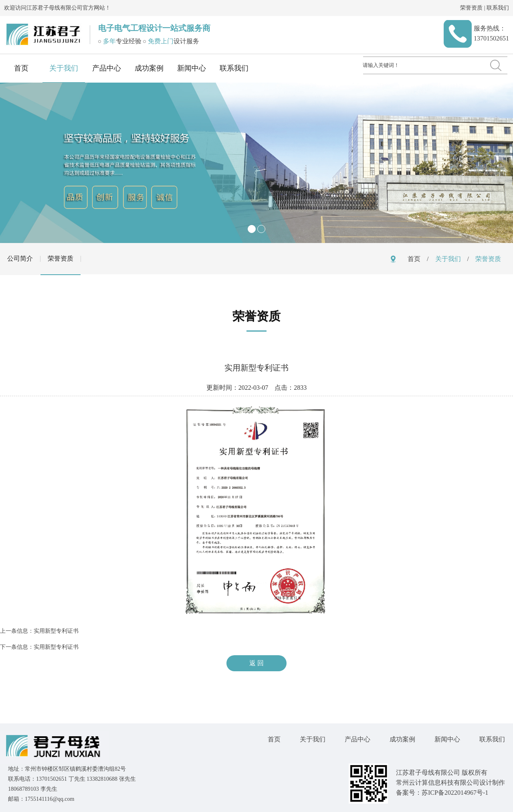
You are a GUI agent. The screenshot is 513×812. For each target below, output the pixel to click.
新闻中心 (192, 68)
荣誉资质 (471, 8)
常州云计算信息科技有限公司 (438, 783)
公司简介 (20, 258)
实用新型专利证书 (56, 631)
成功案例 (149, 68)
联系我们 (498, 8)
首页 (21, 68)
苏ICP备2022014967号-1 (455, 793)
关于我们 (64, 68)
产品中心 (107, 68)
